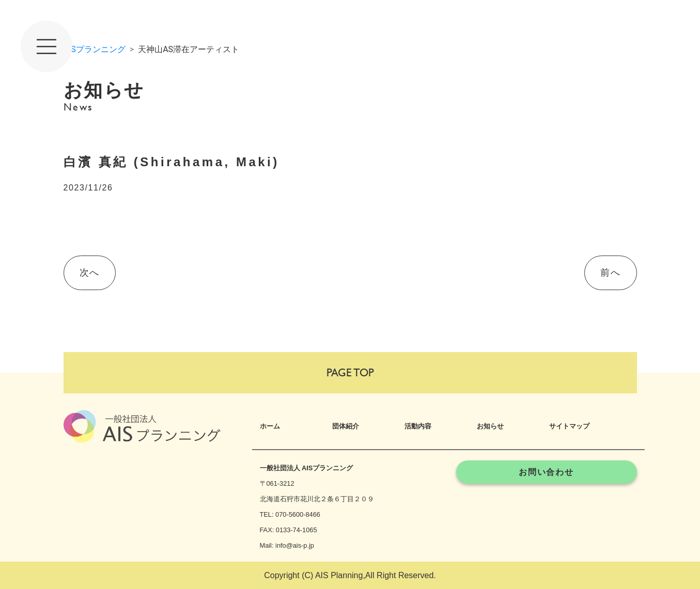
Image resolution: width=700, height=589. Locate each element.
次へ (90, 273)
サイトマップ (569, 426)
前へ (610, 273)
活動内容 (418, 426)
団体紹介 (346, 426)
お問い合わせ (546, 472)
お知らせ (490, 426)
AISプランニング (95, 49)
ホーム (270, 426)
